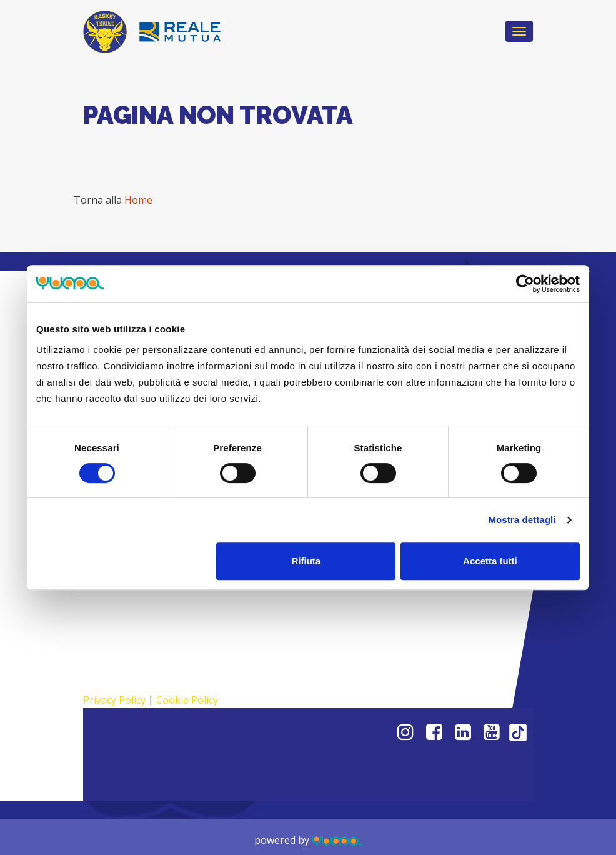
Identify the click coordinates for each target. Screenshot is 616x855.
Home (138, 200)
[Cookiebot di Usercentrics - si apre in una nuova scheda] (525, 284)
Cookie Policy (187, 700)
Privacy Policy (114, 700)
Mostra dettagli (522, 520)
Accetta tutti (490, 561)
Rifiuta (306, 561)
